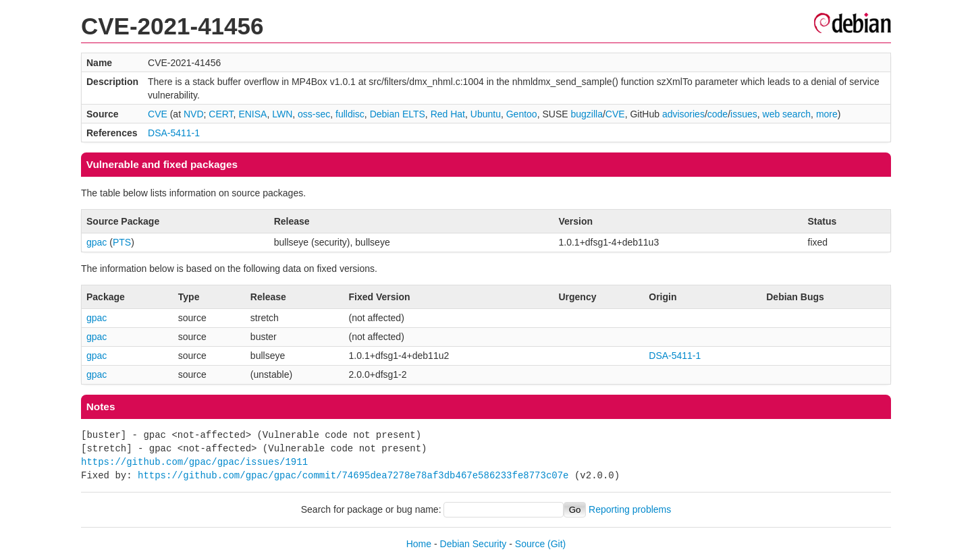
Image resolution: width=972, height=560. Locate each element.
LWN (282, 114)
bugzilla (586, 114)
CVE (158, 114)
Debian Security (474, 544)
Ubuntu (486, 114)
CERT (221, 114)
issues (744, 114)
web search (787, 114)
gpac (97, 242)
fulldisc (350, 114)
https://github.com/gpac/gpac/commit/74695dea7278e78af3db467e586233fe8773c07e (353, 475)
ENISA (252, 114)
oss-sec (314, 114)
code (718, 114)
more (827, 114)
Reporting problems (630, 509)
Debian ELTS (398, 114)
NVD (194, 114)
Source (530, 544)
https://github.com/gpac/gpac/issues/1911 (194, 462)
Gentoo (522, 114)
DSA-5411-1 (174, 133)
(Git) (557, 544)
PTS (122, 242)
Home (419, 544)
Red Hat (448, 114)
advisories (683, 114)
